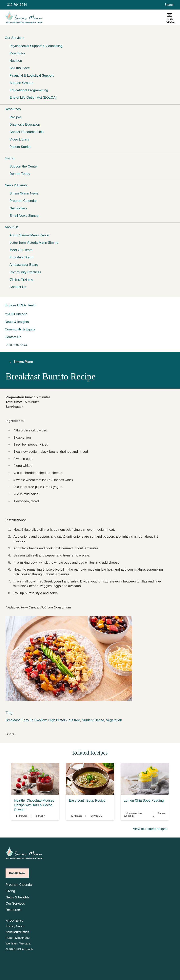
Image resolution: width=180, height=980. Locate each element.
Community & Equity (20, 329)
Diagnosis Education (25, 125)
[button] (90, 38)
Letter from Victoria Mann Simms (34, 243)
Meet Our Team (21, 250)
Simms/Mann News (24, 193)
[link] (18, 734)
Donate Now (17, 873)
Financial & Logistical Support (32, 76)
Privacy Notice (15, 926)
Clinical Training (21, 280)
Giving (10, 891)
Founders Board (21, 257)
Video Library (19, 139)
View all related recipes (150, 829)
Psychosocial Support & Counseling (36, 46)
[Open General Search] (169, 5)
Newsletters (18, 208)
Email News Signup (24, 216)
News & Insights (17, 322)
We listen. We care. (18, 943)
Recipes (16, 117)
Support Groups (21, 83)
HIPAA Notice (14, 921)
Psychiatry (17, 53)
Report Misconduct (18, 938)
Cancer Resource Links (27, 132)
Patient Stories (20, 147)
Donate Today (20, 174)
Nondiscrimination (17, 932)
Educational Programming (29, 90)
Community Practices (25, 272)
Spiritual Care (20, 68)
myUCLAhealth (16, 314)
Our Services (15, 903)
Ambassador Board (24, 265)
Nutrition (16, 61)
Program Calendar (23, 201)
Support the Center (24, 166)
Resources (14, 910)
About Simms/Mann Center (30, 235)
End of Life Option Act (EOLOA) (33, 98)
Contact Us (18, 287)
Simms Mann (23, 362)
